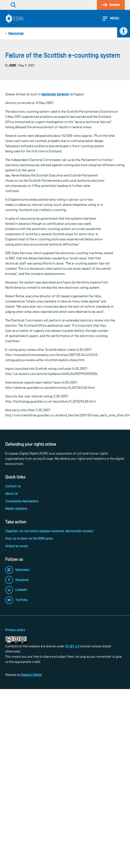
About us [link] (11, 494)
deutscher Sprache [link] (55, 94)
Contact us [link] (13, 486)
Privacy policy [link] (15, 630)
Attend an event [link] (17, 546)
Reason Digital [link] (32, 675)
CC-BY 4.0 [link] (72, 646)
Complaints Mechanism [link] (22, 501)
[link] (124, 31)
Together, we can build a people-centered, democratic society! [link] (49, 531)
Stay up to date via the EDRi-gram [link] (29, 538)
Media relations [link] (16, 509)
